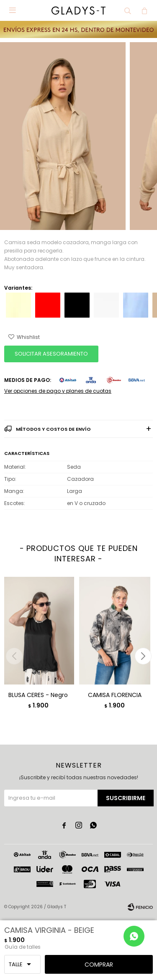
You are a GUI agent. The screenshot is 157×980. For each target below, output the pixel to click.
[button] (143, 656)
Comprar (99, 965)
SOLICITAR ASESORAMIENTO (51, 354)
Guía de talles (23, 947)
